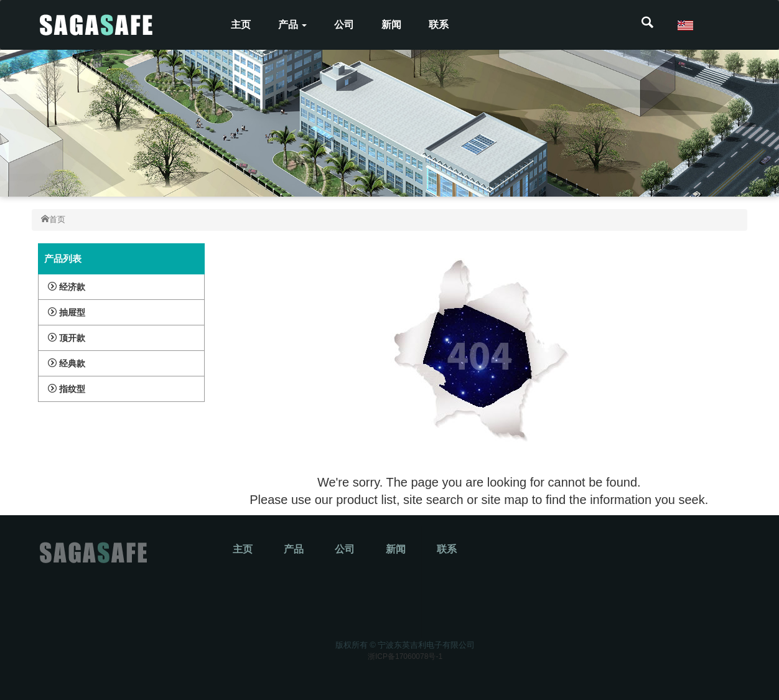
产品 (292, 25)
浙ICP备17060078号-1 (405, 656)
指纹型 (67, 389)
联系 (439, 25)
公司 (344, 25)
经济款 (67, 287)
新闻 (391, 25)
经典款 (67, 363)
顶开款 (67, 338)
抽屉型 (67, 312)
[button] (647, 25)
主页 (241, 25)
